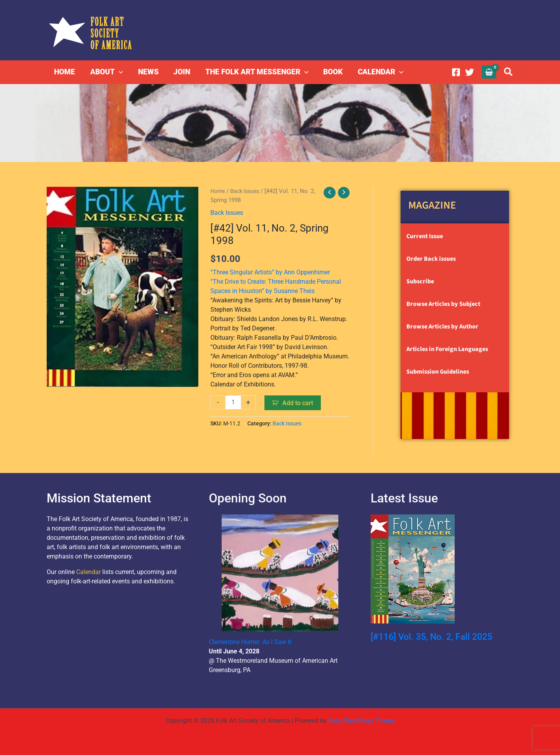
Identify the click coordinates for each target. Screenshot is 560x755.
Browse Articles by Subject (443, 304)
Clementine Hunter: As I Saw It (250, 642)
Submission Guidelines (438, 372)
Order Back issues (431, 259)
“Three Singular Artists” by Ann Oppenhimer (270, 272)
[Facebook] (456, 72)
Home (218, 191)
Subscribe (420, 281)
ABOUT (106, 72)
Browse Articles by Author (442, 327)
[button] (118, 72)
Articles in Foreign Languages (447, 349)
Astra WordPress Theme (361, 721)
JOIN (181, 72)
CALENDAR (379, 72)
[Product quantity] (233, 402)
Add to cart (298, 403)
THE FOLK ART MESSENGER (256, 72)
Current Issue (425, 236)
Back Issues (248, 191)
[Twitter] (470, 72)
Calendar (88, 572)
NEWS (148, 72)
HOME (65, 72)
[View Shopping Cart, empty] (489, 72)
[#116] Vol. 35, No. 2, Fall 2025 (435, 637)
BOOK (332, 72)
